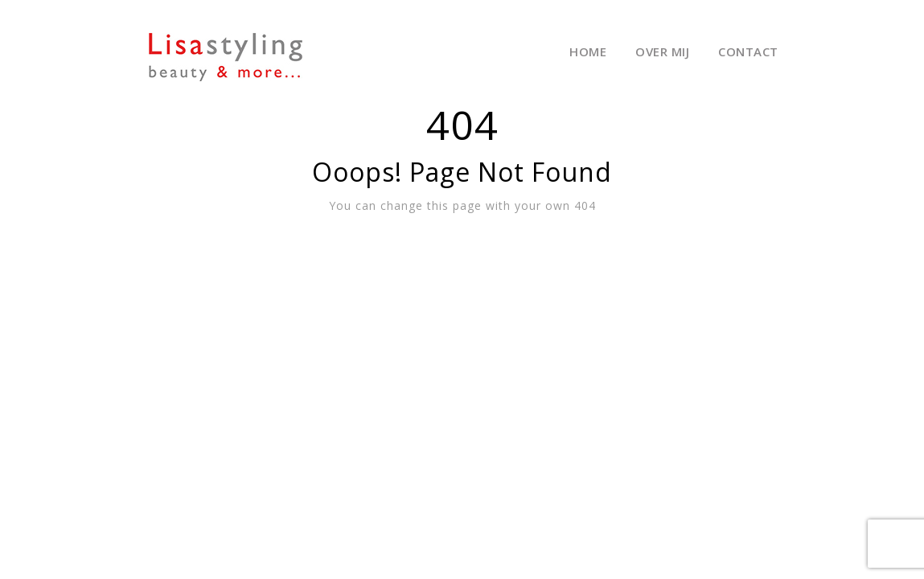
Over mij (662, 51)
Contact (748, 51)
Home (588, 51)
